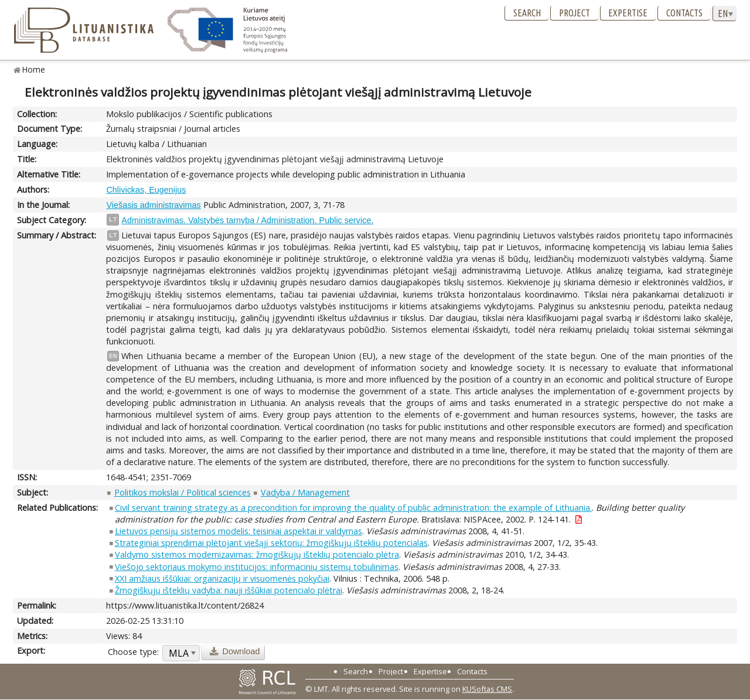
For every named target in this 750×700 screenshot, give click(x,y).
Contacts (684, 13)
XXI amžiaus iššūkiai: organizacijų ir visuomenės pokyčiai (222, 578)
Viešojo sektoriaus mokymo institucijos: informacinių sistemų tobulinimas (257, 567)
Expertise (628, 13)
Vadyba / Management (305, 492)
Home (34, 69)
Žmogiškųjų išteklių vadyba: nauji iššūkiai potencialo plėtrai (229, 590)
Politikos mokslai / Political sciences (183, 492)
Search (527, 13)
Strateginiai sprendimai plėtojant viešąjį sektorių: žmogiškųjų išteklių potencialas (271, 543)
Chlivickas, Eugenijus (146, 190)
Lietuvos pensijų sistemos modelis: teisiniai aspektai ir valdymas (238, 531)
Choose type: (133, 652)
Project (575, 13)
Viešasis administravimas (153, 205)
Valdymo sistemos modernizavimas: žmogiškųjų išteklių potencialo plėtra (257, 554)
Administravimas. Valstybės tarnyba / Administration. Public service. (247, 220)
